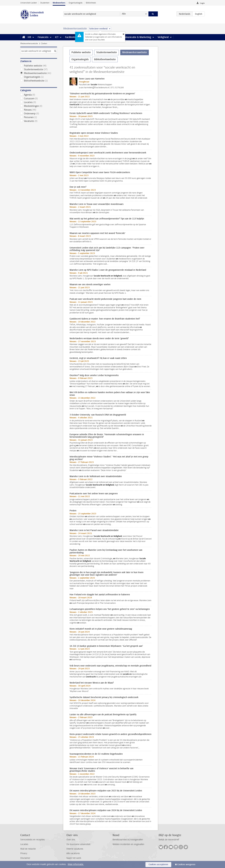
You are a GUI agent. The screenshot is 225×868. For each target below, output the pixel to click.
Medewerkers (59, 3)
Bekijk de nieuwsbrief (169, 840)
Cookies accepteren (158, 864)
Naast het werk (74, 858)
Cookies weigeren (186, 864)
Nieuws (39, 110)
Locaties (39, 102)
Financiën (43, 37)
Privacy (24, 853)
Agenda (39, 95)
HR (29, 37)
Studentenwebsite (39, 69)
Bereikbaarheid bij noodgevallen (128, 840)
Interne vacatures (75, 849)
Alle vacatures (73, 853)
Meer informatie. (76, 864)
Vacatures (39, 121)
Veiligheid (163, 37)
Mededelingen (39, 106)
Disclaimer (25, 858)
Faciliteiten (71, 37)
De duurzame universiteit (78, 844)
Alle (124, 14)
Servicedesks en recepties (32, 840)
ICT (57, 37)
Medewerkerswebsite (29, 43)
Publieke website (39, 66)
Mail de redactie (28, 849)
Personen (39, 117)
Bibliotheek (91, 3)
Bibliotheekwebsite (39, 81)
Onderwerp (39, 114)
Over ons (71, 840)
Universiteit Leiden (29, 3)
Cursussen (39, 99)
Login (202, 3)
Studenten (45, 3)
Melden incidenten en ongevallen (128, 844)
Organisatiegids (76, 3)
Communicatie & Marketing (136, 37)
